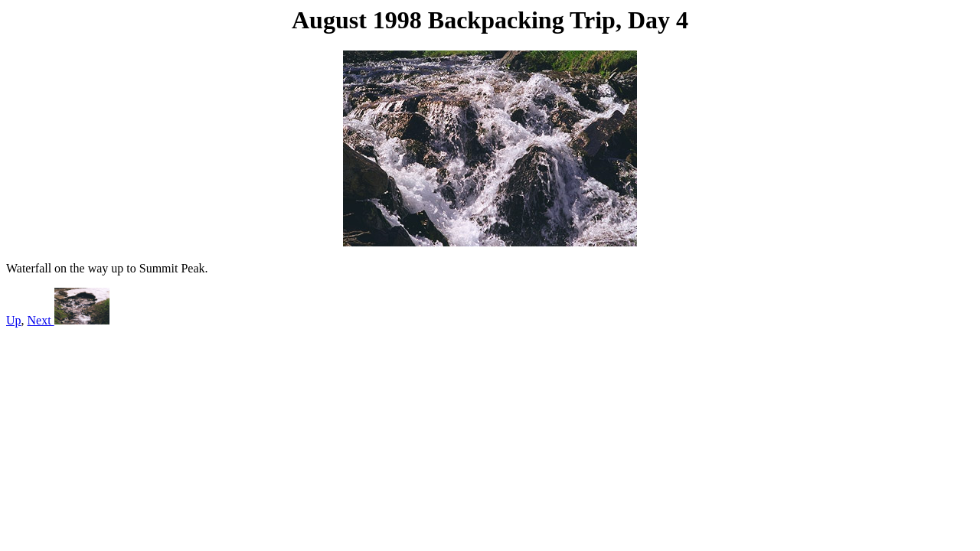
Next (69, 320)
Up (14, 320)
